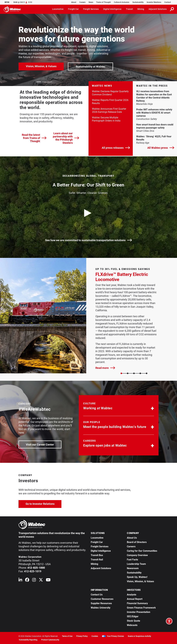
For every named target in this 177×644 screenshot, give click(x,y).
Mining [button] (141, 9)
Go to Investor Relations (44, 503)
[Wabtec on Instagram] (34, 580)
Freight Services (100, 546)
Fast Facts (132, 560)
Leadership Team (136, 564)
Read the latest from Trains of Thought (34, 138)
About (74, 2)
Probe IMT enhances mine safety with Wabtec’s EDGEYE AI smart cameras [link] (154, 113)
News (91, 2)
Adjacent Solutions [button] (158, 9)
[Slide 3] (140, 373)
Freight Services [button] (91, 9)
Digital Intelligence (101, 551)
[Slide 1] (128, 373)
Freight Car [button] (73, 9)
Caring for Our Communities (142, 551)
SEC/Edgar (133, 616)
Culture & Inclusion (122, 2)
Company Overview (137, 555)
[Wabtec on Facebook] (27, 580)
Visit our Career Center (43, 444)
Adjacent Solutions (101, 568)
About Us (132, 538)
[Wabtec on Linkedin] (20, 580)
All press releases (116, 148)
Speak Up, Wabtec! (137, 577)
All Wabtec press (161, 148)
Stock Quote (134, 621)
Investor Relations (154, 2)
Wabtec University (101, 608)
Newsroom (133, 568)
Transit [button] (129, 9)
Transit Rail (97, 560)
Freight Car (97, 542)
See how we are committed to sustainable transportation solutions (89, 240)
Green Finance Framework (141, 608)
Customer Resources (102, 599)
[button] (119, 407)
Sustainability (138, 2)
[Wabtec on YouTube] (48, 580)
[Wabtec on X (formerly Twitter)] (41, 580)
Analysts (132, 595)
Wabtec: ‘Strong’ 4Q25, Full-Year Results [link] (154, 138)
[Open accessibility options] (169, 621)
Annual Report (135, 599)
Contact (168, 2)
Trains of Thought (103, 2)
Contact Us (97, 595)
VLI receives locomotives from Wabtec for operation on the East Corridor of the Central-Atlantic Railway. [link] (154, 96)
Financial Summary (137, 603)
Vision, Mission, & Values (41, 66)
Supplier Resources (101, 603)
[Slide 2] (134, 373)
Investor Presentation (139, 612)
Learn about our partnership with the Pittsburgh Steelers (66, 138)
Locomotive (97, 538)
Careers (82, 2)
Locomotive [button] (58, 9)
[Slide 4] (147, 373)
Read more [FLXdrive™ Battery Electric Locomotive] (105, 368)
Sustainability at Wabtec (90, 67)
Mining (94, 564)
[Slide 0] (121, 373)
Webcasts (132, 625)
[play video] (88, 213)
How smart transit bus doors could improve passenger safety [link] (155, 126)
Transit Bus (97, 555)
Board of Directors (137, 542)
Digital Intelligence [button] (112, 9)
